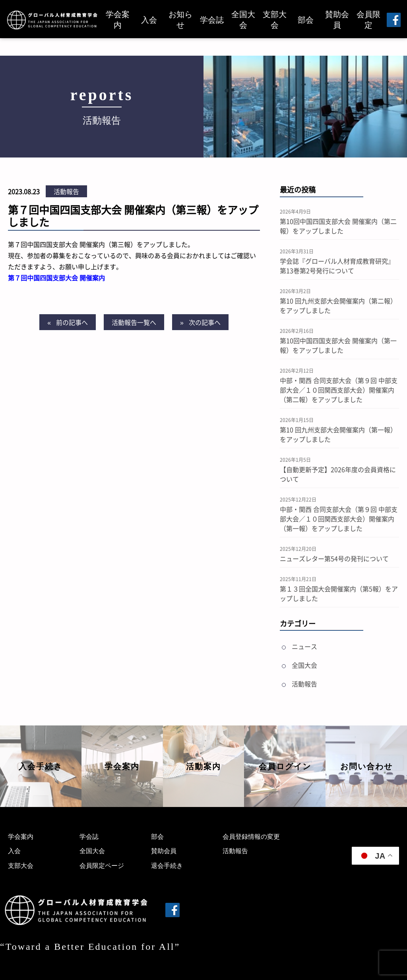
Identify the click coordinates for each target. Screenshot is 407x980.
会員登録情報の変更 (251, 837)
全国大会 (243, 20)
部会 (306, 20)
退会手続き (167, 866)
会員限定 (368, 20)
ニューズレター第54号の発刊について (334, 558)
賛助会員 (337, 20)
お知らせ (180, 20)
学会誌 (212, 20)
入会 (149, 20)
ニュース (304, 646)
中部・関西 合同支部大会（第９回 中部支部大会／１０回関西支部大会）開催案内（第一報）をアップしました (339, 519)
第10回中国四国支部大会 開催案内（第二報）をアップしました (338, 226)
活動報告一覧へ (134, 322)
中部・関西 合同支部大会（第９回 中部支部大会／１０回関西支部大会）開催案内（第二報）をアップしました (339, 390)
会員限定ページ (102, 866)
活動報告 (66, 191)
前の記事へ (72, 322)
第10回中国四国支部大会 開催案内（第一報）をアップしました (338, 345)
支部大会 (275, 20)
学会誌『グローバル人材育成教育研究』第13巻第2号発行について (337, 266)
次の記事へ (205, 322)
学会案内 (118, 20)
